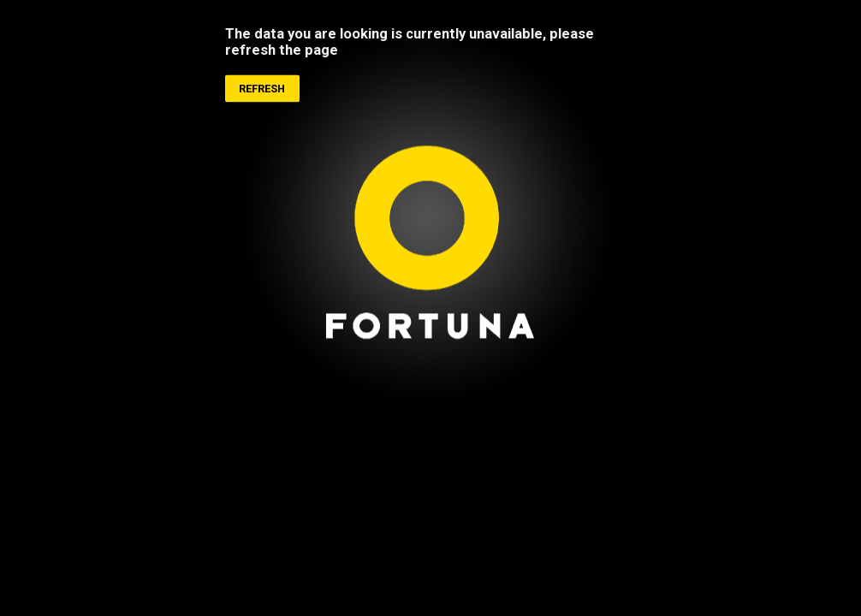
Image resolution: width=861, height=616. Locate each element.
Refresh (262, 89)
